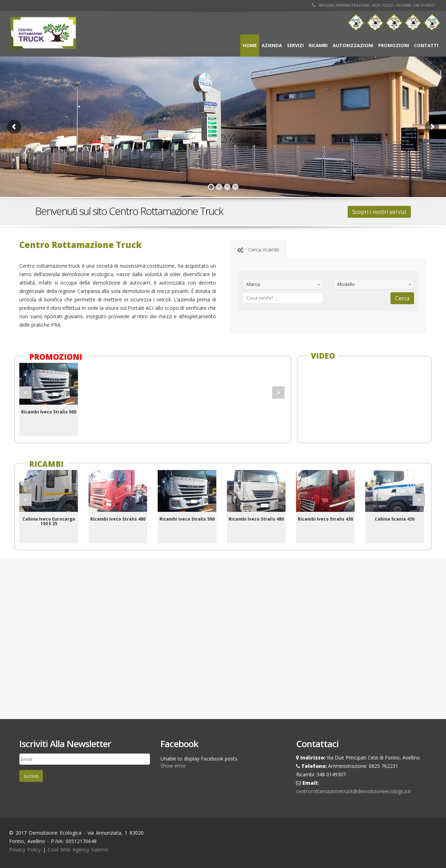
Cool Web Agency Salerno (78, 850)
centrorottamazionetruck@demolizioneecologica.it (353, 791)
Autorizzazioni (353, 45)
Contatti (426, 45)
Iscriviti (31, 776)
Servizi (295, 45)
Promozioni (394, 45)
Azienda (272, 45)
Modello (346, 284)
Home (250, 45)
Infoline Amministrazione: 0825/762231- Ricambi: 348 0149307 (374, 5)
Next (278, 393)
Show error (173, 766)
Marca (253, 284)
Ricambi (318, 45)
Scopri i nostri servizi (379, 212)
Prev (25, 393)
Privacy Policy (25, 850)
